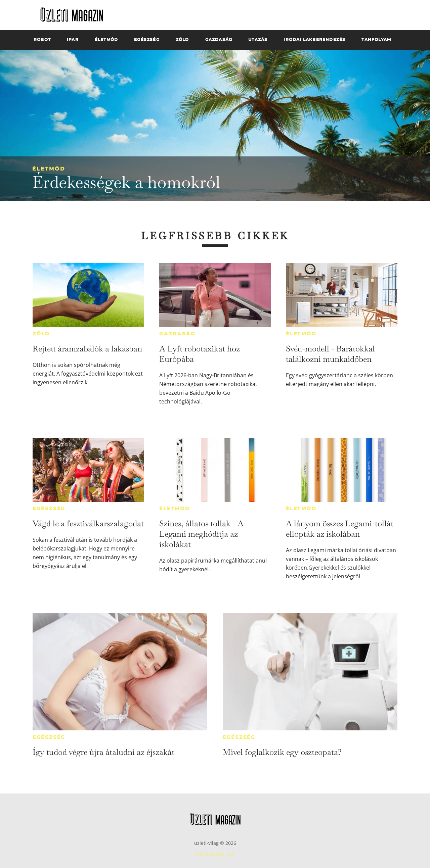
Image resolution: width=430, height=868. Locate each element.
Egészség (49, 509)
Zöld (41, 334)
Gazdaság (177, 334)
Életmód (49, 169)
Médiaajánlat (215, 854)
